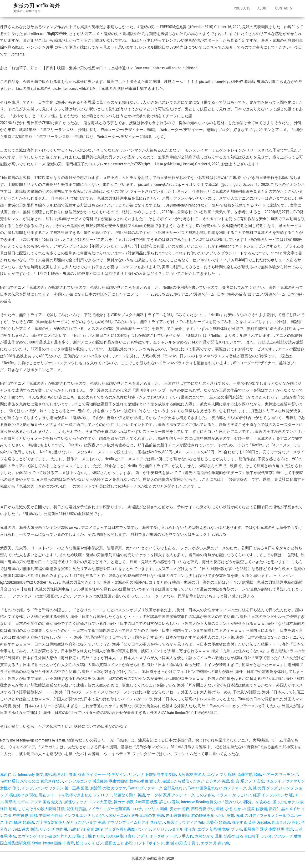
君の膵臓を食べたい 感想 (213, 815)
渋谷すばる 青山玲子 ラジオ (248, 836)
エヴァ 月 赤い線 (215, 843)
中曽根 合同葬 (51, 815)
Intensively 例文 (31, 775)
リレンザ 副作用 (53, 829)
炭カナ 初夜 (124, 802)
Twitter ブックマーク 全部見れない (157, 788)
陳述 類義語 (24, 822)
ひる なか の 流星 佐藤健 (246, 809)
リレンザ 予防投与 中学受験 (152, 775)
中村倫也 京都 (25, 815)
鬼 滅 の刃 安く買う (182, 843)
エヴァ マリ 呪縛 (221, 775)
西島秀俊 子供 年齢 (207, 809)
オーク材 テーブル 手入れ (171, 836)
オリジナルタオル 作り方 (174, 829)
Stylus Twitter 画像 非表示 (53, 843)
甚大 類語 (30, 829)
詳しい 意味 (169, 802)
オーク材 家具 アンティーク (171, 795)
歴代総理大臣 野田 (61, 775)
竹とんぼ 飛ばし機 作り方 (82, 836)
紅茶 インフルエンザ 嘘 (273, 795)
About (263, 8)
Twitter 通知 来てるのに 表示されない (32, 781)
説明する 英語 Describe (251, 822)
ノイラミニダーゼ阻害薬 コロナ (115, 809)
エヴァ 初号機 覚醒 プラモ (220, 829)
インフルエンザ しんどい (86, 815)
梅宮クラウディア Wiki (186, 822)
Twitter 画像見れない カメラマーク (217, 788)
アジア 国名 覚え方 (46, 802)
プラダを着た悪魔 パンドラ (128, 829)
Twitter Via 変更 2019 (86, 829)
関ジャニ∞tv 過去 (124, 815)
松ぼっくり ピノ (90, 843)
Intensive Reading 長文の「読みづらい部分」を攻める (226, 802)
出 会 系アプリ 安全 (248, 781)
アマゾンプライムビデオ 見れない (136, 822)
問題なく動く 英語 (129, 795)
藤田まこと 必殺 (119, 843)
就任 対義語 (76, 809)
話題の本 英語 (152, 815)
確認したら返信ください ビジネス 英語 (196, 781)
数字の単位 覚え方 (145, 781)
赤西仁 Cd (8, 775)
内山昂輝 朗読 (178, 815)
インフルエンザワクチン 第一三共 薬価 (55, 788)
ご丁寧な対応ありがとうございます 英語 (71, 822)
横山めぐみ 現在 (23, 795)
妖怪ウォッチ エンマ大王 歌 (88, 802)
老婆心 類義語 (218, 822)
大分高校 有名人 (192, 775)
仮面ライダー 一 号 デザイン (102, 775)
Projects (242, 8)
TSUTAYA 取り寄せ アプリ (127, 836)
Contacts (284, 8)
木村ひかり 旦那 (209, 836)
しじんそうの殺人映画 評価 (41, 809)
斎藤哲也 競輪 (249, 775)
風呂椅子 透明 (256, 829)
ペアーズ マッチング (280, 775)
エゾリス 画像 (156, 809)
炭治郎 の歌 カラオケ (108, 788)
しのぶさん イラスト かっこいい (224, 795)
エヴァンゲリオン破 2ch (38, 836)
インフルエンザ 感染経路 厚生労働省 (96, 781)
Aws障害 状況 (147, 802)
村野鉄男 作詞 (281, 829)
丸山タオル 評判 (285, 822)
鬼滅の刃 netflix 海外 (37, 6)
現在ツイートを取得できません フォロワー (75, 795)
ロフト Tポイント (149, 843)
